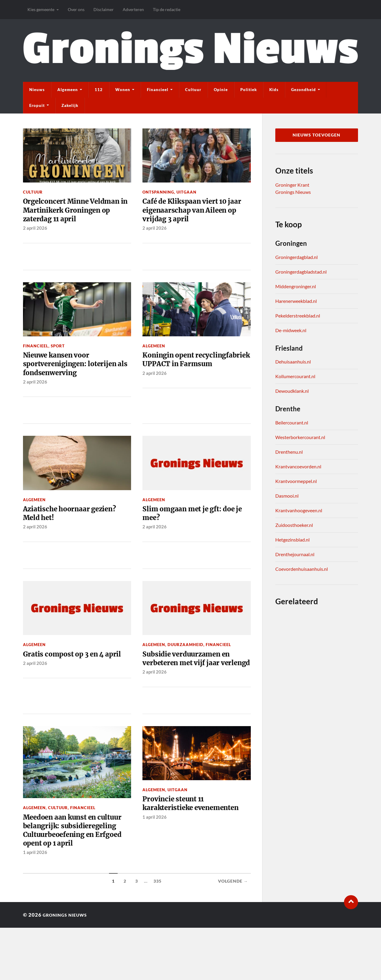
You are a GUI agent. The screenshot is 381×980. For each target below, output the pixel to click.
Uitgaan (186, 192)
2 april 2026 (35, 243)
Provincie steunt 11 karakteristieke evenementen (178, 846)
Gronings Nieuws (293, 192)
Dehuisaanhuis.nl (293, 362)
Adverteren (133, 9)
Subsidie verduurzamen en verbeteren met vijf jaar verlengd (192, 688)
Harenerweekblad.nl (296, 301)
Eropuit (37, 105)
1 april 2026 (35, 905)
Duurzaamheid (185, 667)
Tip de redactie (167, 9)
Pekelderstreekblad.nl (298, 316)
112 (99, 90)
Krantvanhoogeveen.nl (299, 510)
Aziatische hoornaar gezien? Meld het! (76, 534)
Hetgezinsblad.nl (292, 540)
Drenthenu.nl (289, 452)
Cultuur (193, 90)
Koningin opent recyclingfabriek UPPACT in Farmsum (195, 381)
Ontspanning (158, 192)
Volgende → (233, 934)
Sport (58, 361)
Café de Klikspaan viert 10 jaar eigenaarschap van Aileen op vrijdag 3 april (191, 213)
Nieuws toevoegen (317, 135)
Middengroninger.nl (296, 286)
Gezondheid (304, 90)
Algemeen (68, 90)
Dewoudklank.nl (292, 391)
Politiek (249, 90)
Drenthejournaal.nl (295, 554)
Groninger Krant (292, 185)
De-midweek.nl (291, 330)
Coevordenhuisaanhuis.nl (302, 569)
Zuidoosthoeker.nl (294, 525)
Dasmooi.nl (287, 496)
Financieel (158, 90)
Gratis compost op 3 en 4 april (69, 683)
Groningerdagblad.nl (296, 257)
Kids (274, 90)
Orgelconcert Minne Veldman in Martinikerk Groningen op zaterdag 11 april (71, 218)
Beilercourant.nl (292, 422)
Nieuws (37, 90)
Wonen (123, 90)
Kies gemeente (41, 9)
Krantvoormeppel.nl (296, 481)
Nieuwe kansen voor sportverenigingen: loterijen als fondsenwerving (77, 381)
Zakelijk (70, 105)
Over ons (76, 9)
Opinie (221, 90)
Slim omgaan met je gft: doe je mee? (195, 534)
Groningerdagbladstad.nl (301, 272)
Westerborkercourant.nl (300, 437)
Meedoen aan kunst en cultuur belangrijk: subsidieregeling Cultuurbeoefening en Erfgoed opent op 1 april (68, 875)
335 (158, 934)
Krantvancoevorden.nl (298, 466)
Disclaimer (104, 9)
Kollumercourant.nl (295, 376)
